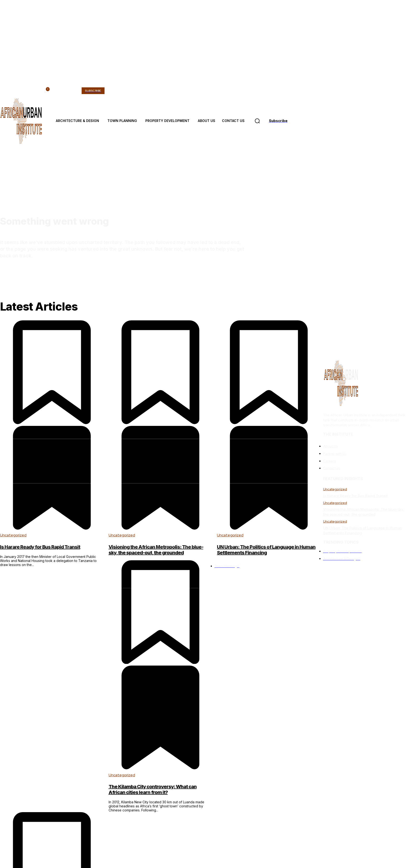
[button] (257, 121)
